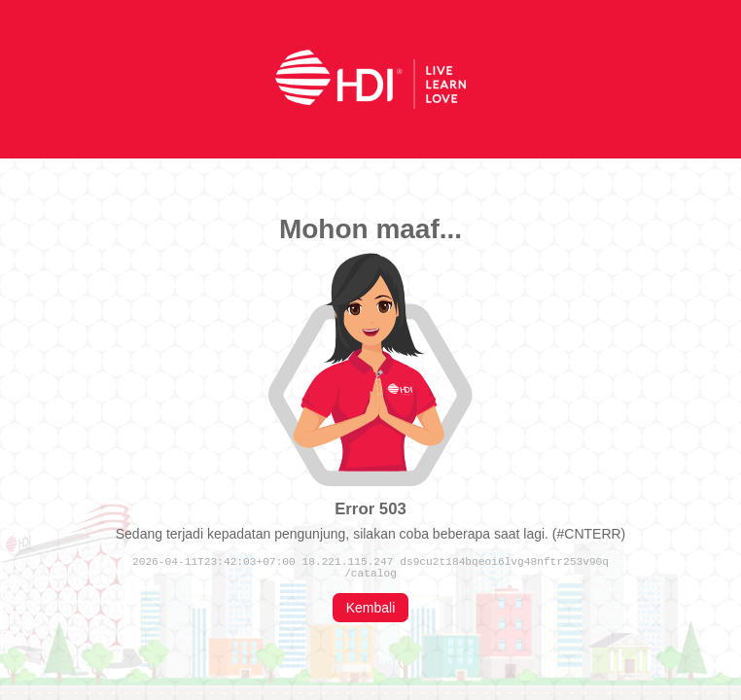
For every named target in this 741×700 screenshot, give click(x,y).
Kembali (371, 611)
